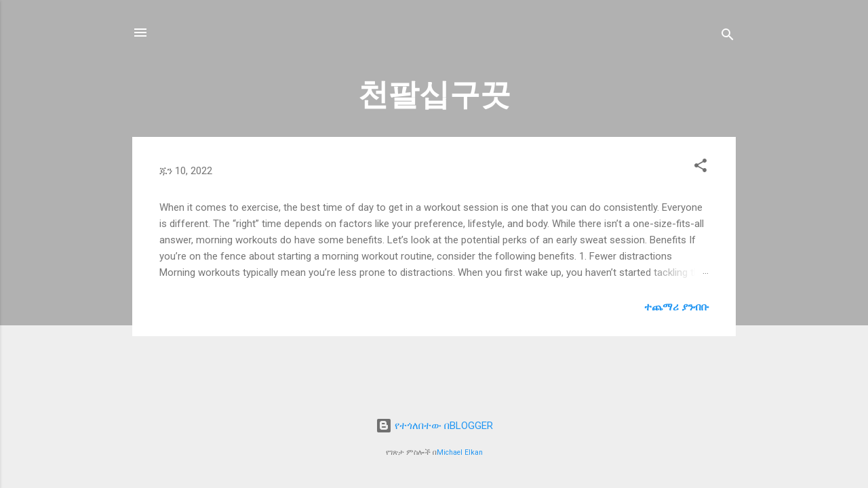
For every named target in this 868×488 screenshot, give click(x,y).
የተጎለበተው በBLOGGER (434, 426)
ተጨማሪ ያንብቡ (676, 307)
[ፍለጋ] (728, 37)
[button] (701, 168)
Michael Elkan (460, 452)
